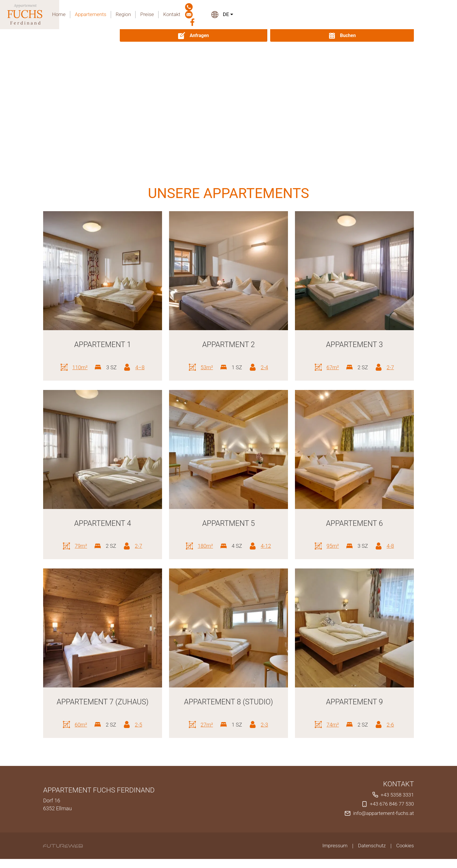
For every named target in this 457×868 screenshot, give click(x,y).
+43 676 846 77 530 (391, 813)
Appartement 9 (354, 702)
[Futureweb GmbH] (63, 855)
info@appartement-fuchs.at (382, 822)
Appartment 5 (228, 523)
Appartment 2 (228, 344)
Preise (299, 15)
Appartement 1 (102, 344)
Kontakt (324, 15)
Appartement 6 (354, 523)
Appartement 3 (354, 344)
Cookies (405, 855)
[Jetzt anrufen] (341, 15)
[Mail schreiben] (356, 15)
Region (274, 15)
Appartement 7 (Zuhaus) (102, 707)
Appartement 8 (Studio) (228, 702)
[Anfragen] (338, 35)
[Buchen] (391, 35)
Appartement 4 (102, 523)
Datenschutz (371, 855)
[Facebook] (371, 15)
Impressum (333, 855)
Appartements (241, 15)
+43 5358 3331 (397, 804)
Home (208, 15)
